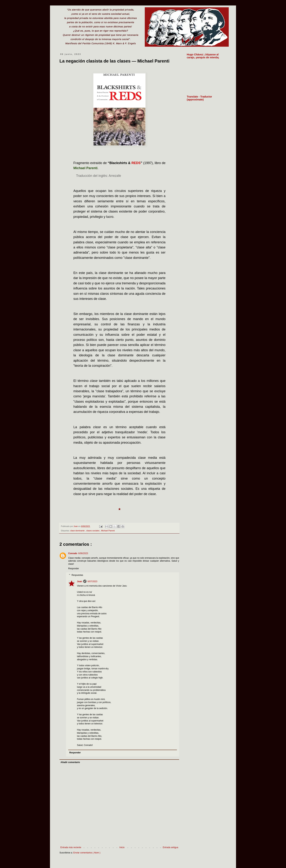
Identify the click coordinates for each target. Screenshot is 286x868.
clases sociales (93, 531)
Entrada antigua (170, 847)
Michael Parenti (108, 531)
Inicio (122, 847)
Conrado (73, 553)
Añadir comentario (70, 762)
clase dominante (78, 531)
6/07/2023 (92, 581)
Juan (80, 581)
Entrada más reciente (71, 847)
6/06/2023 (83, 553)
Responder (74, 569)
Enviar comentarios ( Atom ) (87, 853)
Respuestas (77, 575)
